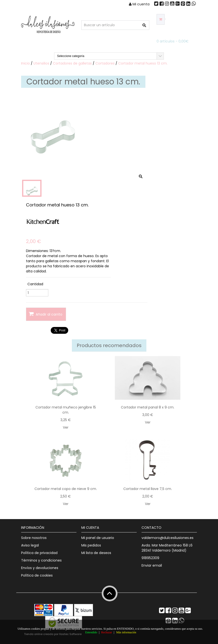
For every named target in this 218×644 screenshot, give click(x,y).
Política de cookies (37, 575)
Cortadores (105, 63)
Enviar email (152, 565)
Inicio (25, 63)
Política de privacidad (39, 553)
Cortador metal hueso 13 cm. (143, 63)
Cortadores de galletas (72, 63)
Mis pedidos (91, 545)
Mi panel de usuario (98, 538)
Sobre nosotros (34, 538)
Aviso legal (30, 545)
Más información (126, 632)
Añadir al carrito (46, 314)
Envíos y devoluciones (40, 568)
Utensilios (41, 63)
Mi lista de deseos (96, 553)
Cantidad (35, 284)
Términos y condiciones (41, 560)
